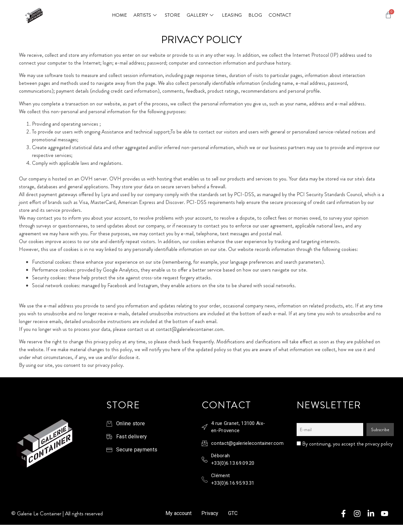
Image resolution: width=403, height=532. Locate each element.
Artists (146, 15)
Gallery (201, 15)
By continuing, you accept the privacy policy (345, 444)
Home (119, 15)
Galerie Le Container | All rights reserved (60, 513)
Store (172, 15)
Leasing (232, 15)
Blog (255, 15)
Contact (279, 15)
